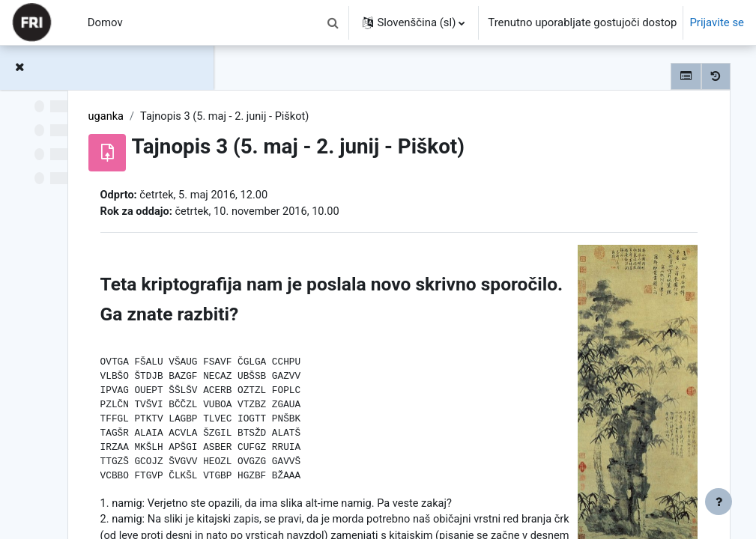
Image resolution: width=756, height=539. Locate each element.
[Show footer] (719, 502)
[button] (333, 22)
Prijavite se (717, 22)
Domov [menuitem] (105, 22)
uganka (278, 117)
